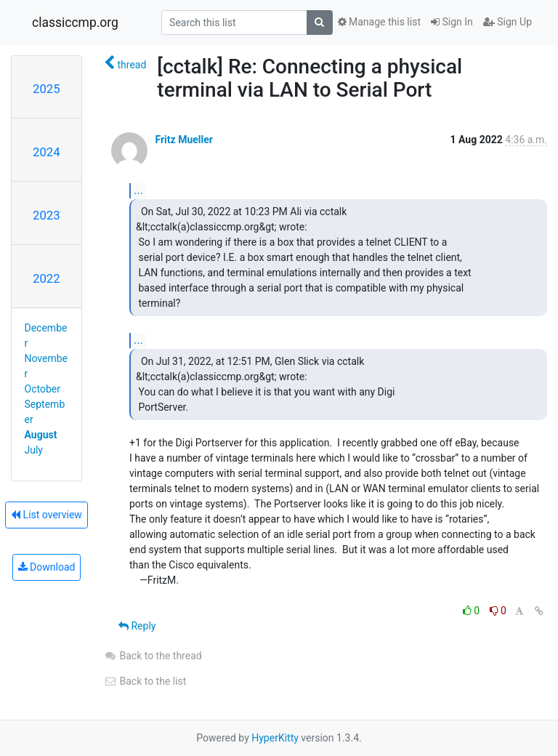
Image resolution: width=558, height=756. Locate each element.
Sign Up (508, 22)
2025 (46, 89)
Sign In (452, 22)
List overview (46, 515)
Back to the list (145, 681)
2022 (46, 278)
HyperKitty (275, 738)
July (34, 450)
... (138, 190)
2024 (46, 152)
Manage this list (379, 22)
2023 (46, 215)
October (43, 389)
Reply (137, 626)
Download (47, 567)
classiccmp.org (75, 23)
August (41, 435)
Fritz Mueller (183, 140)
